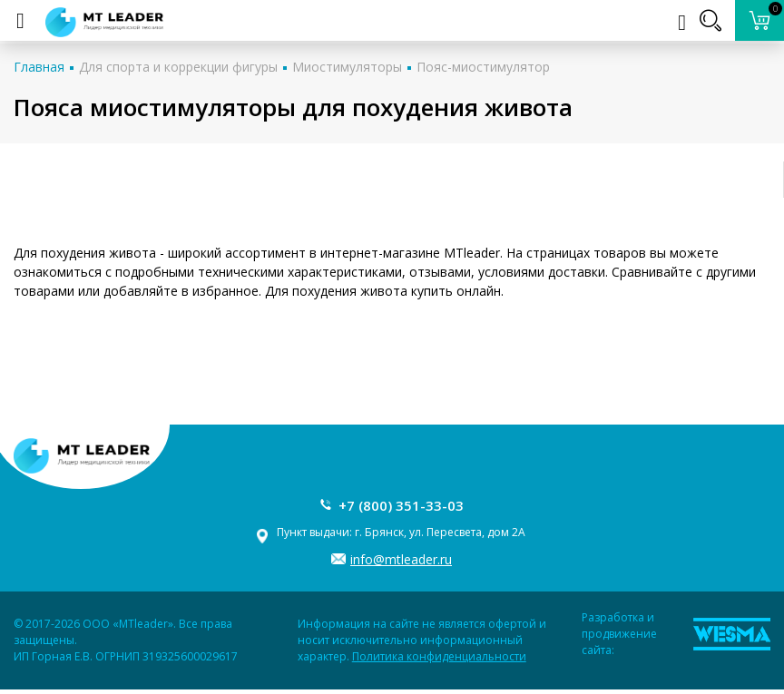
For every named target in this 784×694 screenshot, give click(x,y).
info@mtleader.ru (401, 559)
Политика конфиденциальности (439, 656)
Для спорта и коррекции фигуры (178, 67)
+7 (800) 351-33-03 (401, 505)
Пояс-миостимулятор (483, 67)
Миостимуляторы (347, 67)
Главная (39, 67)
